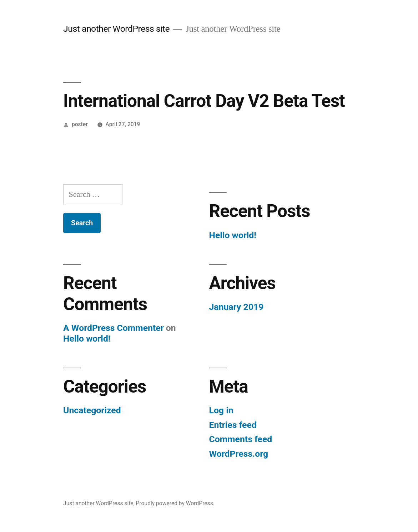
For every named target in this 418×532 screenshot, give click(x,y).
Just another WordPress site (116, 29)
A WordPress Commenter (114, 328)
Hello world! (233, 235)
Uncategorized (92, 410)
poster (80, 124)
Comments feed (241, 439)
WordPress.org (239, 454)
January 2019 (236, 307)
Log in (221, 410)
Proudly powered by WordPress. (175, 503)
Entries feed (233, 425)
